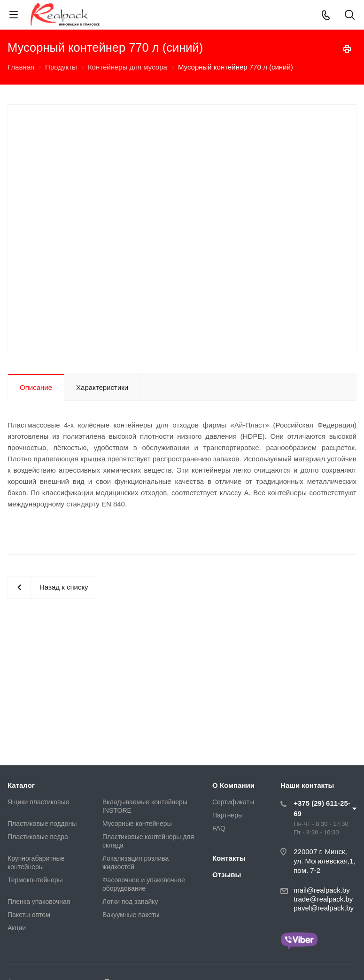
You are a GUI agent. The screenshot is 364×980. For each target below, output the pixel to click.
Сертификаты (233, 802)
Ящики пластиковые (38, 802)
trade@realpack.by (323, 899)
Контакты (229, 858)
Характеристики (102, 387)
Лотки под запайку (130, 902)
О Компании (233, 785)
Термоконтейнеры (35, 880)
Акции (17, 928)
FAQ (219, 828)
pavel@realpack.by (324, 908)
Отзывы (227, 875)
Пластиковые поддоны (42, 824)
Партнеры (228, 815)
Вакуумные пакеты (131, 915)
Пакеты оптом (29, 915)
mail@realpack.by (321, 890)
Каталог (21, 785)
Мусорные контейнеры (137, 824)
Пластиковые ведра (38, 837)
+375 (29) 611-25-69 (322, 808)
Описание (36, 387)
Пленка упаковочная (39, 902)
